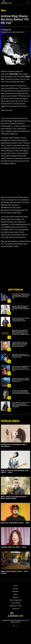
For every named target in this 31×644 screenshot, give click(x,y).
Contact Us (15, 609)
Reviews (15, 589)
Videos (16, 594)
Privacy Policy (15, 603)
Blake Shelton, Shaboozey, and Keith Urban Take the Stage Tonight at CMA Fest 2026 (21, 356)
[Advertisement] (16, 279)
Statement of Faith (15, 606)
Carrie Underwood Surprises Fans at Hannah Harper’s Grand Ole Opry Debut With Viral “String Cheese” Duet (21, 296)
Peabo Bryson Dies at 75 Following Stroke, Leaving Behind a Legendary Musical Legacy (21, 319)
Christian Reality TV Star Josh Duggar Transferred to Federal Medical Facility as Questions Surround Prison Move (20, 344)
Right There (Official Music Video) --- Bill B (15, 523)
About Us (16, 597)
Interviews (16, 591)
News (15, 586)
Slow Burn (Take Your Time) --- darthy (14, 547)
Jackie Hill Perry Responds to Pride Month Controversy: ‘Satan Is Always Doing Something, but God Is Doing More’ (21, 405)
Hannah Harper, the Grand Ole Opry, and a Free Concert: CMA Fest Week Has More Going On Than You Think (21, 368)
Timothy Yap (7, 30)
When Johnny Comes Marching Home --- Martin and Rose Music (15, 498)
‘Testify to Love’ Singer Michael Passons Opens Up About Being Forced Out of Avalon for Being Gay (21, 392)
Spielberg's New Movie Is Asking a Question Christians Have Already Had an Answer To (21, 380)
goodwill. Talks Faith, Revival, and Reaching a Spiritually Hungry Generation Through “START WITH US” (21, 308)
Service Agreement (16, 600)
